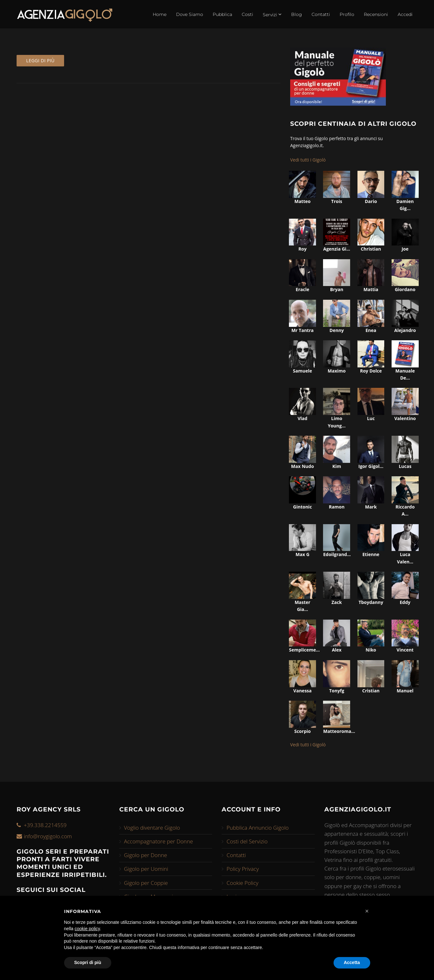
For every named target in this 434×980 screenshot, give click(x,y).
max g (303, 554)
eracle (302, 289)
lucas (405, 466)
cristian (371, 691)
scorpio (303, 731)
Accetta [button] (352, 962)
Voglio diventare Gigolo (152, 828)
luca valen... (405, 558)
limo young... (337, 422)
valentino (405, 418)
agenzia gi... (337, 249)
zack (337, 602)
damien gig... (405, 205)
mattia (371, 289)
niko (371, 650)
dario (371, 201)
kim (337, 466)
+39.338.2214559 (45, 825)
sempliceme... (302, 650)
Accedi (405, 14)
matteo (302, 201)
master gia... (302, 606)
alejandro (405, 330)
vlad (302, 418)
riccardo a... (405, 510)
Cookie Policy (242, 883)
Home (160, 14)
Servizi (272, 14)
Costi (247, 14)
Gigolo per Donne (146, 855)
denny (337, 330)
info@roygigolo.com (48, 836)
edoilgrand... (337, 554)
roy (303, 249)
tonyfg (337, 691)
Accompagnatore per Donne (158, 841)
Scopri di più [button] (88, 962)
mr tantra (303, 330)
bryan (337, 289)
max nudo (303, 466)
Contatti (321, 14)
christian (371, 249)
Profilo (347, 14)
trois (337, 201)
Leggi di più (40, 60)
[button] (367, 911)
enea (371, 330)
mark (371, 507)
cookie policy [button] (87, 929)
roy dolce (371, 371)
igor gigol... (371, 466)
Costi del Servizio (247, 841)
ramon (337, 507)
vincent (405, 650)
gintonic (302, 507)
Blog (297, 14)
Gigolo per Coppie (146, 883)
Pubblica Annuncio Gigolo (257, 828)
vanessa (302, 691)
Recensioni (376, 14)
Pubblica (222, 14)
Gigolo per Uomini (146, 869)
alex (337, 650)
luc (371, 418)
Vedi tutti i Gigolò (308, 160)
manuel (405, 691)
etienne (371, 554)
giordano (405, 289)
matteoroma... (337, 731)
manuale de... (405, 374)
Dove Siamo (190, 14)
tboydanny (371, 602)
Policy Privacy (243, 869)
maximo (337, 371)
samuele (303, 371)
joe (405, 249)
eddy (405, 602)
